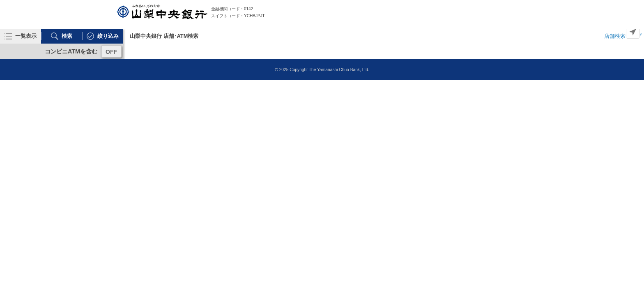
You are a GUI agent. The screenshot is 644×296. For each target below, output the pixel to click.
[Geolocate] (633, 32)
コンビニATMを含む (71, 51)
